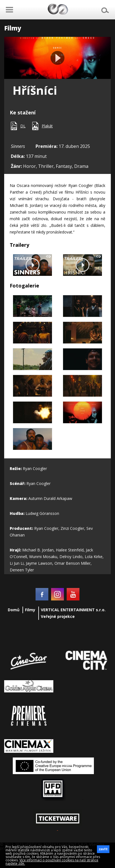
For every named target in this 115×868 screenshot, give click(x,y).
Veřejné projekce (58, 616)
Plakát (47, 126)
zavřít (103, 849)
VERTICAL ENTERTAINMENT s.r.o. (73, 610)
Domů (14, 610)
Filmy (30, 610)
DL (23, 126)
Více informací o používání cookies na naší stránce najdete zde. (52, 862)
